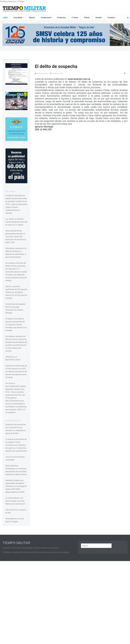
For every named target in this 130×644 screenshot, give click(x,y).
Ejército (32, 18)
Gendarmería (46, 18)
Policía (87, 18)
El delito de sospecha (56, 66)
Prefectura (62, 18)
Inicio (5, 18)
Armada (99, 18)
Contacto (111, 18)
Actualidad (18, 18)
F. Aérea (75, 18)
